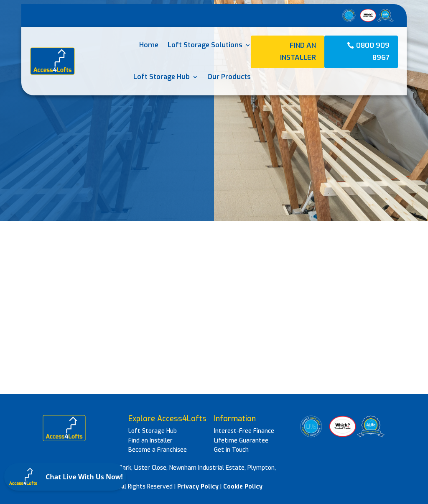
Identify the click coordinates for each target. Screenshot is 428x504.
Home (149, 45)
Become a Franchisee (158, 450)
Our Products (229, 77)
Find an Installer (298, 51)
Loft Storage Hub (162, 77)
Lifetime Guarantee (241, 441)
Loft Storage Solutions (205, 45)
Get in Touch (231, 450)
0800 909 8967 (373, 51)
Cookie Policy (243, 487)
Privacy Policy (198, 487)
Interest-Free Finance (244, 431)
